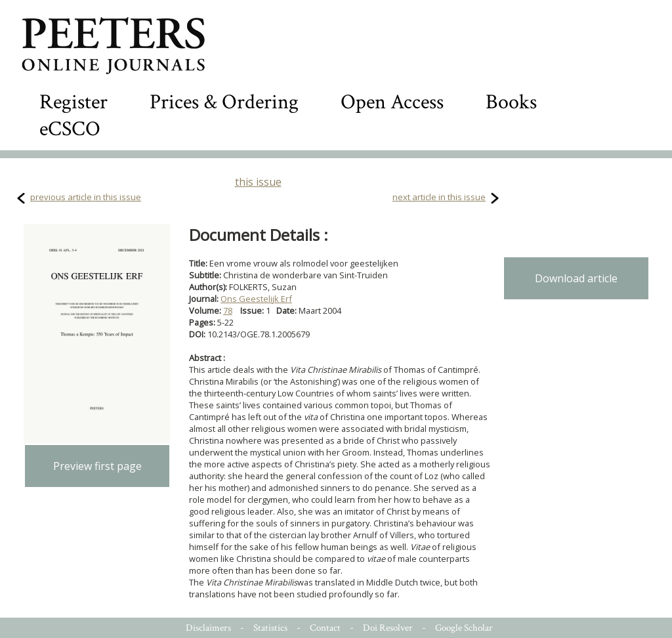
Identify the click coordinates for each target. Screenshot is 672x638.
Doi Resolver (388, 628)
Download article (576, 278)
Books (511, 102)
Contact (325, 628)
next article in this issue (439, 197)
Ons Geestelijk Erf (256, 299)
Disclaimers (208, 628)
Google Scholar (464, 628)
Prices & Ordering (224, 102)
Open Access (392, 102)
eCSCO (70, 129)
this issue (258, 182)
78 (228, 310)
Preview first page (97, 466)
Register (73, 102)
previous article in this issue (86, 197)
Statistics (270, 628)
